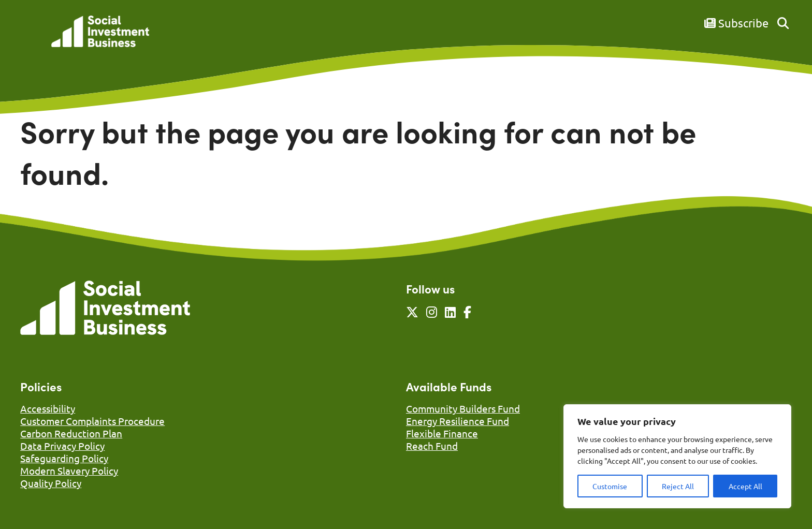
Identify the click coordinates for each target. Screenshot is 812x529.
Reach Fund (432, 446)
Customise (610, 486)
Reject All (678, 486)
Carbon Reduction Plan (71, 433)
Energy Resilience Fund (458, 421)
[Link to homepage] (100, 32)
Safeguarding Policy (64, 458)
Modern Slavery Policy (69, 471)
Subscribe (736, 23)
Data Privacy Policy (62, 446)
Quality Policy (51, 483)
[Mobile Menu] (32, 39)
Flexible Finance (442, 433)
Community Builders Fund (463, 408)
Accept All (745, 486)
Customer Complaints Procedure (92, 421)
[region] (677, 456)
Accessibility (48, 408)
